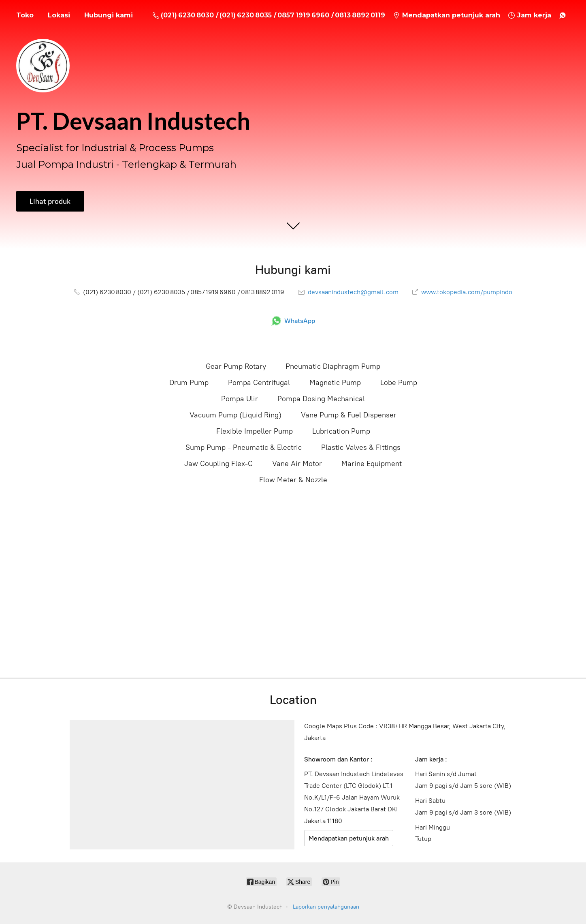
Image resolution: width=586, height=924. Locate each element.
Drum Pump (189, 383)
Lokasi (59, 15)
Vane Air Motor (297, 464)
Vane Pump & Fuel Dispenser (349, 415)
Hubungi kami (109, 15)
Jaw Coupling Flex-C (218, 464)
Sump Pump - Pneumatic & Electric (244, 447)
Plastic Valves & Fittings (361, 447)
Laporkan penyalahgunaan (326, 907)
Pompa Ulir (240, 399)
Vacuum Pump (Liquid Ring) (235, 415)
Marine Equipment (372, 464)
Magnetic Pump (335, 383)
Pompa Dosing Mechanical (321, 399)
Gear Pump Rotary (236, 366)
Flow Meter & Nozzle (293, 480)
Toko (25, 15)
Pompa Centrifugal (259, 383)
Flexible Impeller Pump (255, 431)
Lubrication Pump (341, 431)
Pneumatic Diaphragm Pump (333, 366)
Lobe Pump (399, 383)
